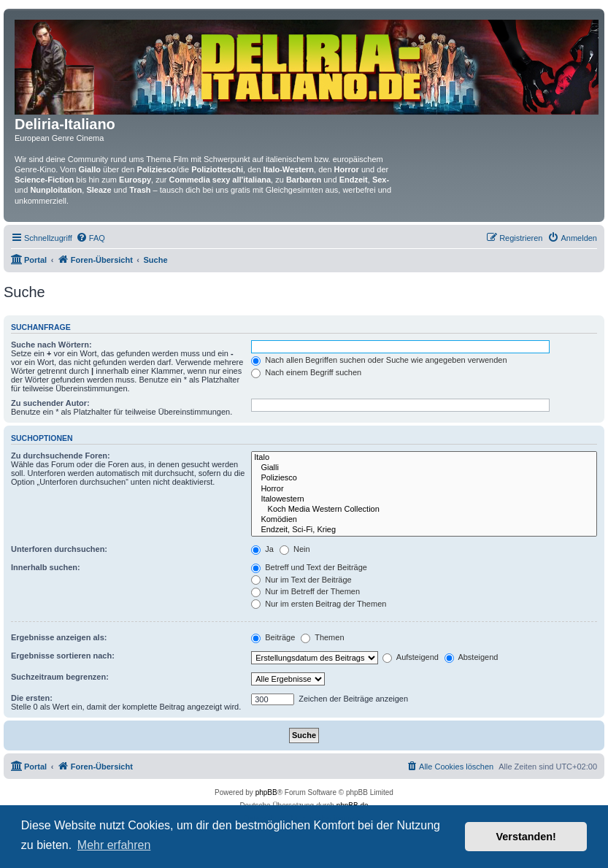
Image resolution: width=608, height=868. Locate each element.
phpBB (266, 792)
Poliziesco (424, 478)
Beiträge (273, 637)
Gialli (424, 468)
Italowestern (424, 499)
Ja (262, 549)
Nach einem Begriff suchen (306, 372)
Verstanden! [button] (526, 837)
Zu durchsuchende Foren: (61, 456)
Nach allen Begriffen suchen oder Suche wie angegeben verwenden (379, 360)
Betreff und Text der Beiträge (309, 567)
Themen (322, 637)
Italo (424, 458)
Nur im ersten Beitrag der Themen (319, 604)
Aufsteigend (411, 657)
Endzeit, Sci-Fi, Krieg (424, 530)
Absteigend (472, 657)
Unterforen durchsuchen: (59, 549)
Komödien (424, 520)
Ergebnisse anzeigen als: (59, 637)
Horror (424, 489)
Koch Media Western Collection (424, 510)
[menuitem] (91, 238)
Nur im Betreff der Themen (305, 591)
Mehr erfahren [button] (114, 845)
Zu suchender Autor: (50, 403)
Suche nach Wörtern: (51, 345)
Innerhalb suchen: (46, 567)
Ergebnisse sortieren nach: (63, 656)
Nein (295, 549)
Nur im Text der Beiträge (301, 580)
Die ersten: (32, 698)
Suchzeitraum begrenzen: (60, 677)
